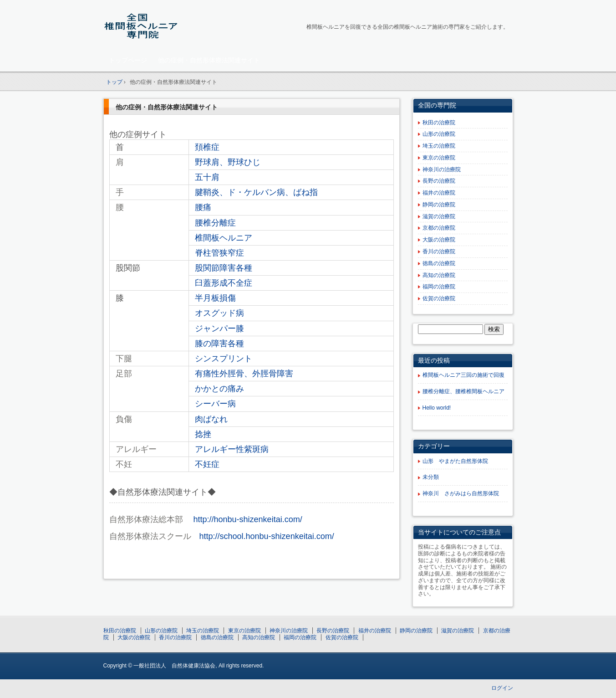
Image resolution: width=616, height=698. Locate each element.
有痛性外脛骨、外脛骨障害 (244, 374)
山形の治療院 (439, 134)
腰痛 (203, 207)
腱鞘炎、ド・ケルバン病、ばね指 (256, 192)
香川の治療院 (439, 251)
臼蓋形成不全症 (224, 283)
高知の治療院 (439, 275)
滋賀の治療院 (439, 216)
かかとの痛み (219, 389)
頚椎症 (207, 147)
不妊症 (207, 464)
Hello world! (437, 408)
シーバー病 (215, 404)
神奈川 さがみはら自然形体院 (461, 493)
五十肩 (207, 177)
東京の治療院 (439, 158)
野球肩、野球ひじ (228, 162)
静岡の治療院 (439, 205)
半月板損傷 (215, 298)
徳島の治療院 (439, 263)
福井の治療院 (439, 193)
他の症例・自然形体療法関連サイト (209, 60)
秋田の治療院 (439, 123)
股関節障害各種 (224, 268)
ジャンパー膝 (219, 328)
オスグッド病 (219, 313)
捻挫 (203, 434)
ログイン (502, 688)
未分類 (431, 477)
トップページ (128, 60)
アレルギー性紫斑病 (232, 449)
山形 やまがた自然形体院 (455, 461)
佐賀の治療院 (439, 298)
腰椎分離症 (215, 223)
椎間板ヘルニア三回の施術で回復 (463, 375)
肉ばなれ (211, 419)
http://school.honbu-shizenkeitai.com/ (267, 536)
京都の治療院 (439, 228)
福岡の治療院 (439, 287)
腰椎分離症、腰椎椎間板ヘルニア (463, 391)
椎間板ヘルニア (224, 238)
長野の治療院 (439, 181)
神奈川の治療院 (442, 169)
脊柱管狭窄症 (219, 253)
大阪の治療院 (439, 240)
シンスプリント (224, 359)
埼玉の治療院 (439, 146)
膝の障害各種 (219, 344)
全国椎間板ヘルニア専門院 (167, 26)
